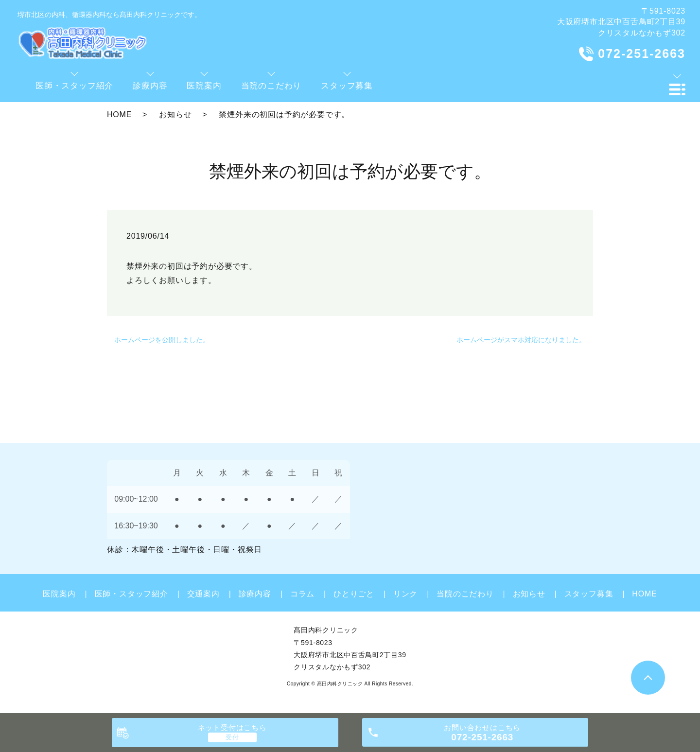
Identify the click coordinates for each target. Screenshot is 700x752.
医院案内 (59, 594)
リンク (405, 594)
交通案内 (203, 594)
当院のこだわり (465, 594)
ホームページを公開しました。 (162, 340)
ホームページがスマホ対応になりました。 (521, 340)
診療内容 (255, 594)
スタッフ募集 (589, 594)
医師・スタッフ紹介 (131, 594)
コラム (302, 594)
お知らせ (175, 114)
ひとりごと (354, 594)
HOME (119, 114)
